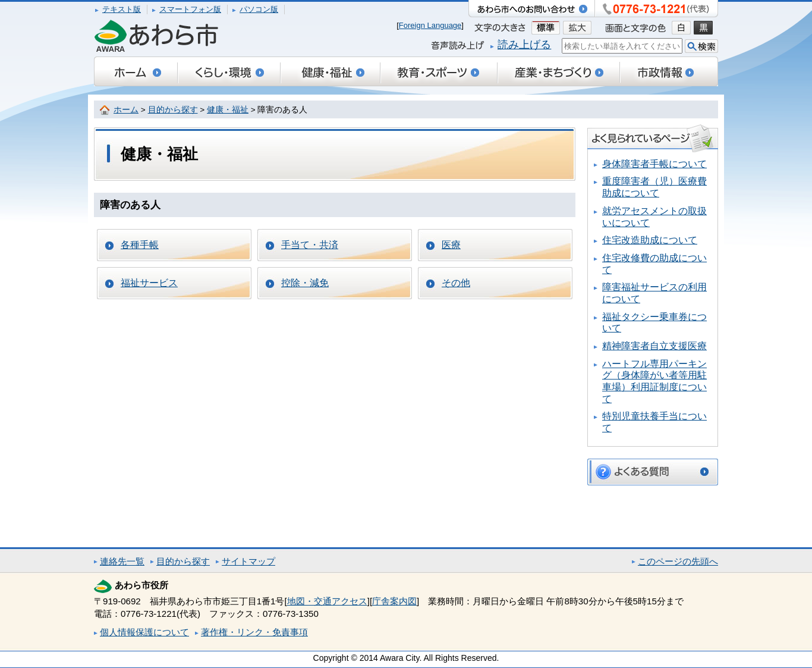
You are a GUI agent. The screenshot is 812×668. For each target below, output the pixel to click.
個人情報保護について (144, 632)
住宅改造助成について (650, 240)
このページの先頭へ (678, 561)
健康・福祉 (228, 110)
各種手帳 (140, 245)
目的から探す (173, 110)
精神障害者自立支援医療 (654, 346)
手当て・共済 (310, 245)
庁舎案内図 (394, 601)
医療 (451, 245)
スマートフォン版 (190, 9)
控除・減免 (305, 283)
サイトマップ (248, 561)
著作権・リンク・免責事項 (254, 632)
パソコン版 (259, 9)
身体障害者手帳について (654, 164)
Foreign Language (430, 25)
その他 (456, 283)
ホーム (126, 110)
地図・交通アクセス (327, 601)
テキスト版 (122, 9)
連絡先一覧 (122, 561)
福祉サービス (149, 283)
